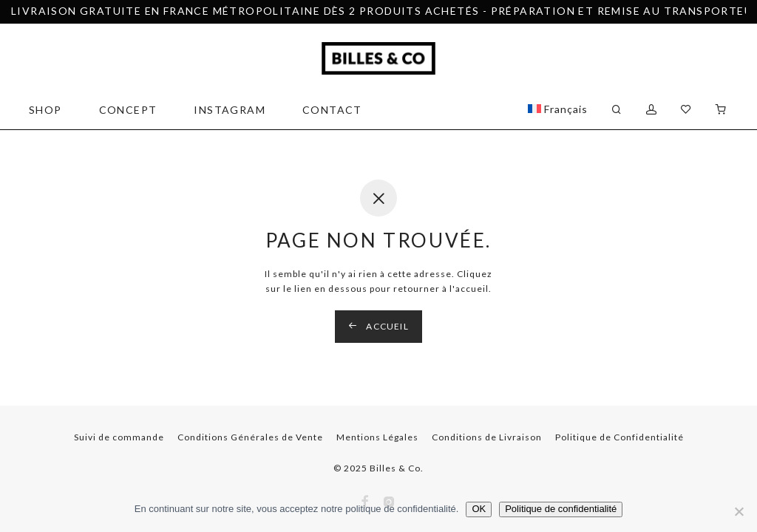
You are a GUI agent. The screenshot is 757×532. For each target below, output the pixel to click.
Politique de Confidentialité (619, 437)
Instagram (230, 110)
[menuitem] (558, 109)
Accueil (378, 326)
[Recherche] (617, 110)
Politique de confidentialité (561, 509)
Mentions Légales (377, 437)
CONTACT (332, 110)
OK (479, 509)
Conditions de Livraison (487, 437)
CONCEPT (128, 110)
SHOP (45, 110)
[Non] (739, 511)
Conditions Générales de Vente (250, 437)
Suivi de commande (119, 437)
